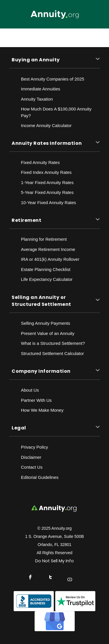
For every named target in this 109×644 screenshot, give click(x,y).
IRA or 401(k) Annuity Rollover (50, 259)
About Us (30, 390)
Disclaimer (31, 457)
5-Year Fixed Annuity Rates (47, 192)
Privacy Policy (34, 447)
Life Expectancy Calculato (46, 279)
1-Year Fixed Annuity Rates (47, 182)
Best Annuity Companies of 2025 (53, 79)
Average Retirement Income (48, 249)
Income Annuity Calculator (46, 125)
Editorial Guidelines (40, 477)
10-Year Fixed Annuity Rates (49, 203)
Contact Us (32, 467)
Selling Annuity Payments (45, 323)
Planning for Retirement (44, 239)
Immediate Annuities (41, 89)
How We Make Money (42, 410)
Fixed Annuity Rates (40, 162)
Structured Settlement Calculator (52, 353)
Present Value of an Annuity (48, 333)
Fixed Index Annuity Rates (46, 172)
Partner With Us (36, 400)
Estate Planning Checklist (46, 269)
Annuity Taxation (37, 99)
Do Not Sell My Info (54, 561)
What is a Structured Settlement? (53, 343)
